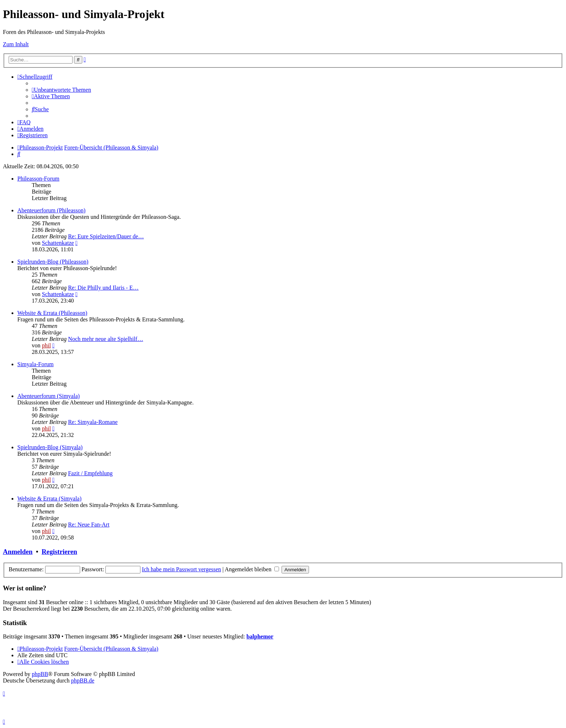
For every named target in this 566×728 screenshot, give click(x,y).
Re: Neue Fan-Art (89, 525)
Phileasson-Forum (38, 179)
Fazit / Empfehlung (90, 473)
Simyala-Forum (35, 364)
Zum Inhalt (16, 44)
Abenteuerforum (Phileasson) (51, 210)
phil (46, 345)
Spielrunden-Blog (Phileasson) (53, 262)
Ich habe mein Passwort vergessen (181, 569)
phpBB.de (83, 681)
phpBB (40, 674)
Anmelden (18, 552)
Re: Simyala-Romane (93, 422)
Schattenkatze (58, 243)
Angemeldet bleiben (252, 569)
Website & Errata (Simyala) (49, 499)
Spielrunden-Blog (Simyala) (50, 447)
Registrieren (59, 552)
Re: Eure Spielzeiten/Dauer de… (106, 236)
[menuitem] (61, 90)
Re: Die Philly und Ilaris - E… (103, 288)
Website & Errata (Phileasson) (52, 313)
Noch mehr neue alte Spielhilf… (105, 339)
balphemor (260, 636)
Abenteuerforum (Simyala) (49, 396)
